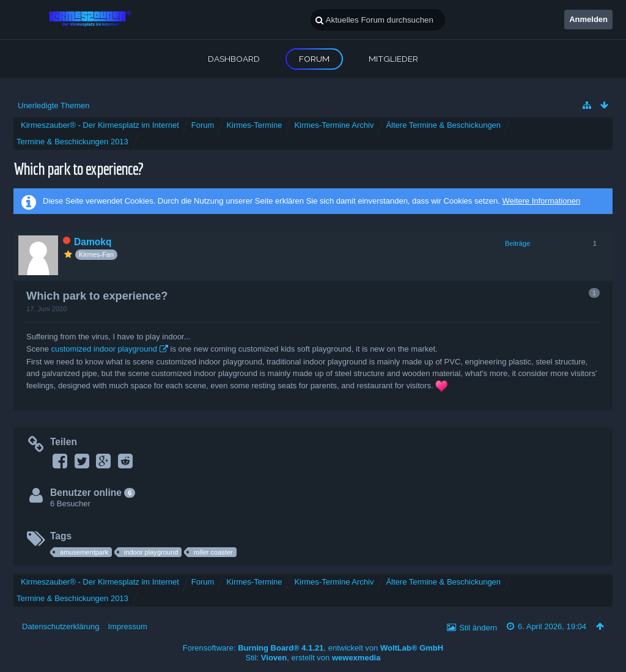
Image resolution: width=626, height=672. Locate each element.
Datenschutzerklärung (61, 626)
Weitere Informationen (541, 201)
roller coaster (213, 552)
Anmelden (588, 19)
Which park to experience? (78, 168)
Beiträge (517, 243)
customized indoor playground (104, 349)
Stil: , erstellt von (313, 658)
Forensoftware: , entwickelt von (313, 648)
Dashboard (234, 59)
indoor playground (151, 552)
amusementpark (84, 552)
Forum (314, 59)
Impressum (127, 626)
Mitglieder (393, 59)
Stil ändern (478, 628)
